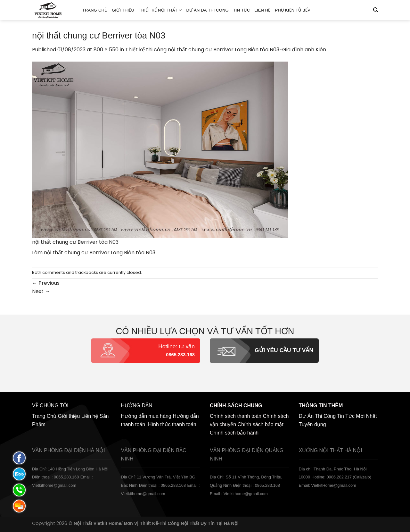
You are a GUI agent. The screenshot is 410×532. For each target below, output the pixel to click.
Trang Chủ (95, 10)
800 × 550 (106, 50)
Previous (46, 283)
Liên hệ (263, 10)
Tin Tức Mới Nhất (357, 416)
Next (41, 291)
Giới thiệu (123, 10)
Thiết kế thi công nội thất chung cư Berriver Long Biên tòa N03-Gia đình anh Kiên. (226, 50)
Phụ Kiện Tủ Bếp (293, 10)
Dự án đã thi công (208, 10)
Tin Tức (242, 10)
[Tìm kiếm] (376, 10)
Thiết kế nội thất (160, 10)
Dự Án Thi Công (317, 416)
